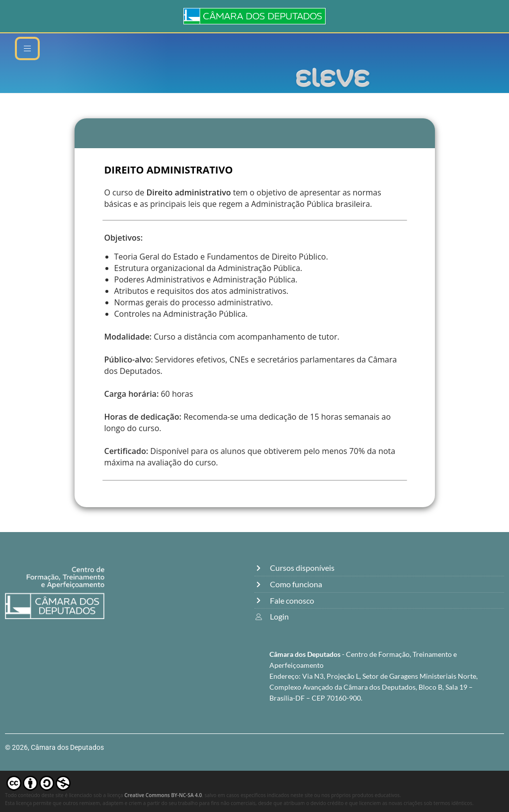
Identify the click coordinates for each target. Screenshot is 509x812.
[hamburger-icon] (27, 48)
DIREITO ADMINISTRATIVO (169, 170)
